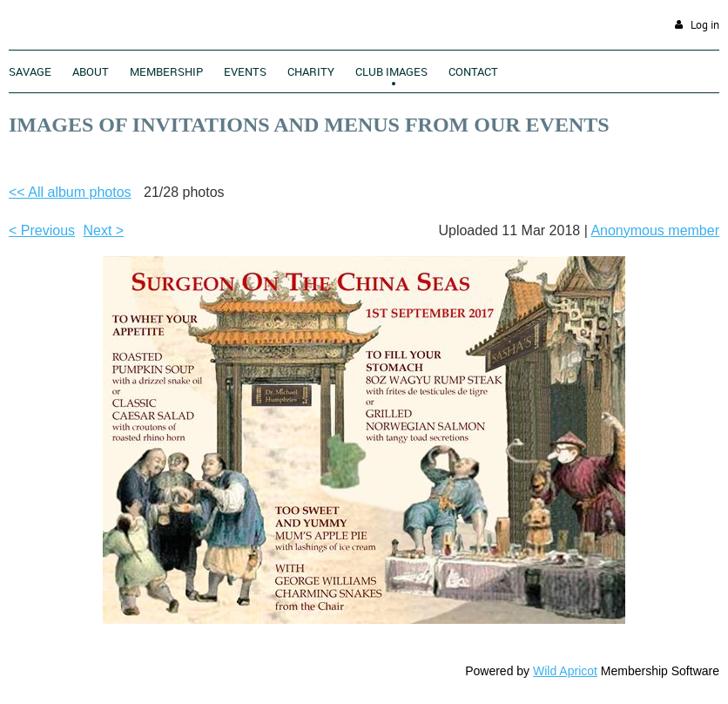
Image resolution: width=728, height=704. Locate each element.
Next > (104, 230)
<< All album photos (70, 192)
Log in (705, 25)
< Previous (42, 230)
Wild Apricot (565, 671)
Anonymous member (655, 230)
